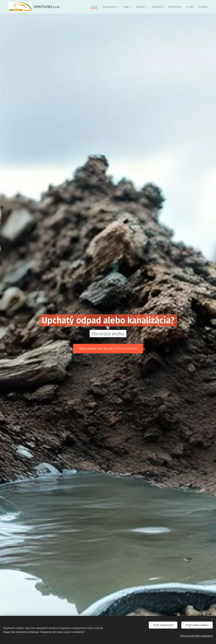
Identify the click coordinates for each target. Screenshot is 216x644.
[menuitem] (94, 7)
